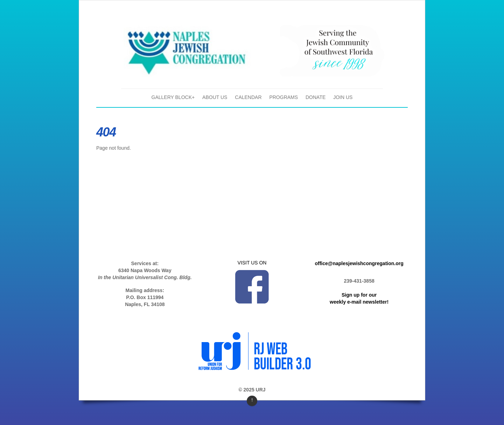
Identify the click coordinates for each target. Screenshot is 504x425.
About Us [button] (215, 97)
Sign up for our (359, 295)
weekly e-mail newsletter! (359, 302)
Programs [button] (283, 97)
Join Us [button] (343, 97)
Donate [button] (316, 97)
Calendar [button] (248, 97)
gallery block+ (173, 97)
